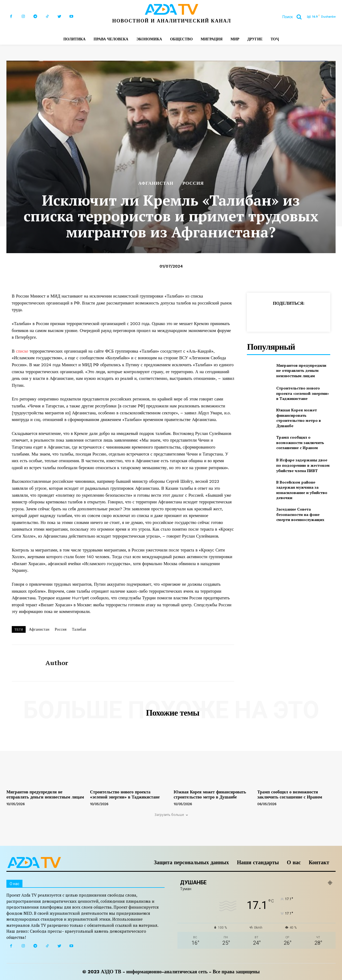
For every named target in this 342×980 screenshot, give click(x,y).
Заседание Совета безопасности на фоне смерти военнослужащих (300, 514)
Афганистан (39, 629)
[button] (294, 17)
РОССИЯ (193, 183)
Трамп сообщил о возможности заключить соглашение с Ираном (300, 442)
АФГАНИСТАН (156, 183)
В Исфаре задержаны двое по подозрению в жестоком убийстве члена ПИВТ (303, 465)
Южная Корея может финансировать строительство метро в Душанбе (299, 418)
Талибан (79, 629)
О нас (294, 862)
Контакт (319, 862)
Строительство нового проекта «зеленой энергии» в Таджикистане (303, 393)
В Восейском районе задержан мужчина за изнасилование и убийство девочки (302, 490)
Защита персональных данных (191, 862)
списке (22, 351)
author (57, 663)
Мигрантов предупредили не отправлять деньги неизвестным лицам (301, 371)
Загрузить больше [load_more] (171, 815)
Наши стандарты (258, 862)
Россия (61, 629)
